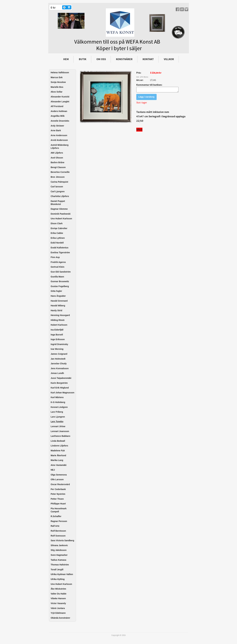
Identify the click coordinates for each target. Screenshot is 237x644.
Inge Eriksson (58, 339)
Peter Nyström (58, 494)
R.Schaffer (56, 516)
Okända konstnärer (61, 618)
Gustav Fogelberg (60, 286)
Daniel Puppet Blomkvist (58, 203)
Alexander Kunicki (60, 97)
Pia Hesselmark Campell (59, 510)
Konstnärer (124, 59)
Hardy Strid (56, 310)
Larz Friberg (57, 412)
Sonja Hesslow (58, 82)
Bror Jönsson (58, 177)
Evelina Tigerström (60, 252)
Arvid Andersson (59, 140)
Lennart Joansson (60, 431)
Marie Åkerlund (58, 455)
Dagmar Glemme (59, 209)
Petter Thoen (57, 499)
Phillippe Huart (58, 504)
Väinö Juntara (58, 608)
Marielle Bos (57, 87)
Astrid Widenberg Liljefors (60, 147)
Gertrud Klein (58, 267)
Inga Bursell (57, 335)
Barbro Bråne (58, 162)
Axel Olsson (57, 158)
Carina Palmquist (59, 182)
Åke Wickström (58, 589)
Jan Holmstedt (58, 359)
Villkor (169, 59)
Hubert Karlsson (59, 325)
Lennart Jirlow (58, 426)
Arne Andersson (59, 135)
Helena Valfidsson (60, 72)
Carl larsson (57, 187)
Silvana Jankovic (59, 545)
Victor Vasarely (58, 603)
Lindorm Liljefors (59, 446)
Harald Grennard (59, 301)
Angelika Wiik (58, 116)
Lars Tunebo (57, 421)
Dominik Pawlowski (61, 214)
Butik (83, 59)
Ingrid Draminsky (59, 344)
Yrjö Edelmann (58, 613)
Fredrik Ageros (58, 262)
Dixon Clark (57, 223)
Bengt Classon (58, 167)
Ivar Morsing (57, 349)
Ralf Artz (55, 526)
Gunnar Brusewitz (60, 281)
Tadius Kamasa (59, 560)
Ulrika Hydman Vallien (62, 574)
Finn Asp (55, 257)
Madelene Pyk (58, 451)
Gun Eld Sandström (61, 272)
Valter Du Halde (59, 594)
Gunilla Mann (57, 277)
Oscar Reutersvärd (60, 484)
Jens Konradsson (60, 368)
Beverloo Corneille (60, 172)
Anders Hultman (59, 111)
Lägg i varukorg (146, 98)
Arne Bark (56, 130)
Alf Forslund (57, 106)
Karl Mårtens (57, 397)
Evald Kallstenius (60, 248)
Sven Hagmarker (59, 555)
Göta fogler (56, 291)
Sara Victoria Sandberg (62, 540)
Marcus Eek (57, 77)
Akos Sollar (57, 92)
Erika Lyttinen (58, 238)
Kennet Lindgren (59, 407)
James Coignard (59, 354)
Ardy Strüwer (57, 126)
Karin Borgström (59, 383)
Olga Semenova (59, 475)
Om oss (101, 59)
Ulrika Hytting (58, 579)
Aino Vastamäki (59, 465)
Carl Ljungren (58, 191)
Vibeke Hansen (58, 598)
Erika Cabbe (57, 233)
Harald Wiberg (58, 306)
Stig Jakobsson (59, 550)
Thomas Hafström (60, 565)
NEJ (53, 470)
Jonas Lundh (57, 373)
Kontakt (148, 59)
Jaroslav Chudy (59, 364)
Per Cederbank (58, 489)
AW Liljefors (57, 153)
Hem (66, 59)
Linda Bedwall (58, 441)
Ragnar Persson (59, 521)
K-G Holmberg (58, 402)
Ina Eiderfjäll (57, 330)
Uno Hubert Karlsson (61, 219)
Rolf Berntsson (58, 531)
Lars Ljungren (58, 417)
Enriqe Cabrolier (59, 228)
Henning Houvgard (60, 315)
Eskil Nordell (57, 243)
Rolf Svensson (58, 536)
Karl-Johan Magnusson (63, 393)
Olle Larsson (57, 479)
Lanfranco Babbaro (61, 436)
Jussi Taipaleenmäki (61, 378)
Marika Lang (57, 460)
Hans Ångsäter (58, 296)
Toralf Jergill (57, 570)
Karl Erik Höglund (60, 388)
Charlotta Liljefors (60, 196)
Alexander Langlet (60, 102)
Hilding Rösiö (58, 320)
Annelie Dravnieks (60, 121)
